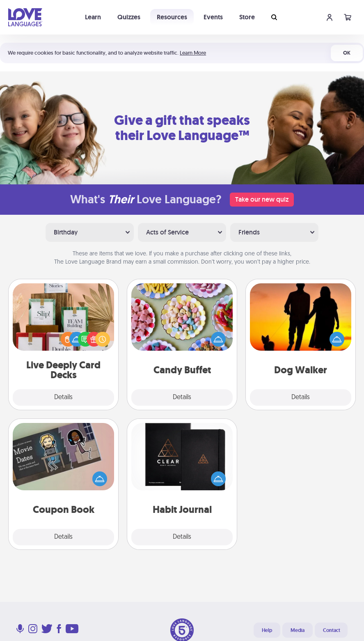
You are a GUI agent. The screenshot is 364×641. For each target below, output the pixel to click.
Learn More (193, 53)
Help (267, 630)
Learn (93, 17)
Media (298, 630)
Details (63, 397)
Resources (172, 17)
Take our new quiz (262, 199)
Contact (332, 630)
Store (247, 17)
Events (213, 17)
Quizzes (129, 17)
